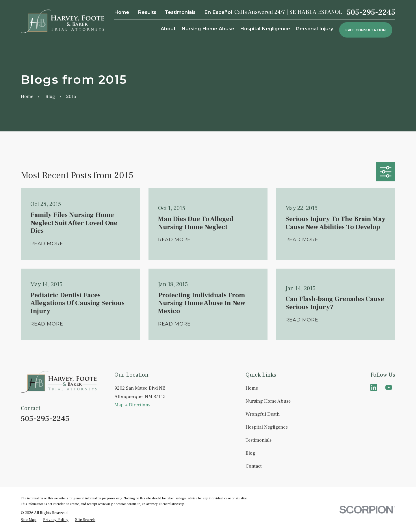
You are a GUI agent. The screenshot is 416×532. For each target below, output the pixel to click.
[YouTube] (389, 387)
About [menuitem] (168, 29)
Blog (250, 453)
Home (122, 12)
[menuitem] (29, 520)
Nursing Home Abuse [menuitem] (208, 29)
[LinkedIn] (374, 387)
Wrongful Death (263, 414)
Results (147, 12)
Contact (254, 466)
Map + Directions (132, 405)
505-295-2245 (371, 12)
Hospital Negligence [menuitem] (265, 29)
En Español (218, 12)
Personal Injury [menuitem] (315, 29)
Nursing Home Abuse (268, 401)
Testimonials (180, 12)
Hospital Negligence (267, 427)
